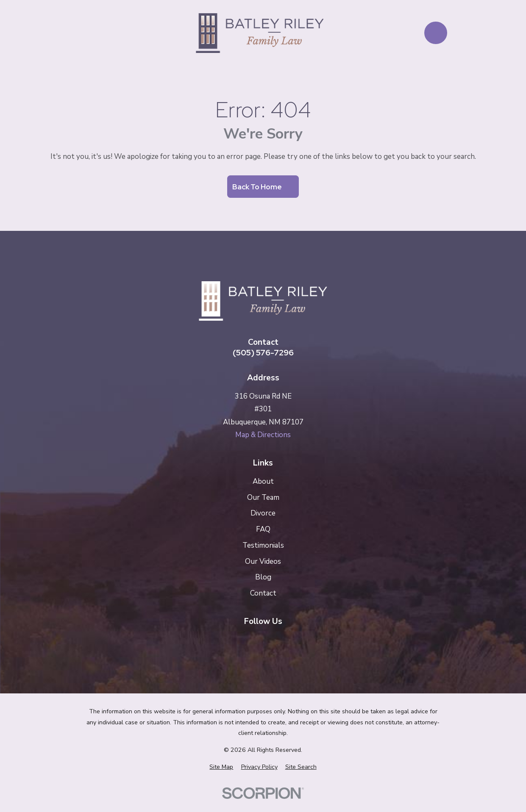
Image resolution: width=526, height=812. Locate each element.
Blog (263, 577)
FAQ (263, 529)
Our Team (263, 497)
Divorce (263, 513)
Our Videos (263, 561)
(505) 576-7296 (263, 353)
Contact (263, 593)
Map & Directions (263, 435)
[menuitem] (221, 767)
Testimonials (263, 545)
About (263, 481)
